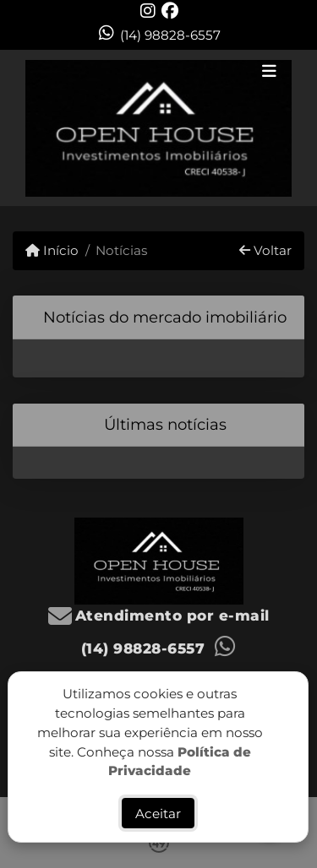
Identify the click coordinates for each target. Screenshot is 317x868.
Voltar (265, 250)
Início (52, 250)
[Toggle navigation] (269, 73)
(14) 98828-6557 (170, 35)
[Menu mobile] (158, 128)
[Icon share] (148, 11)
